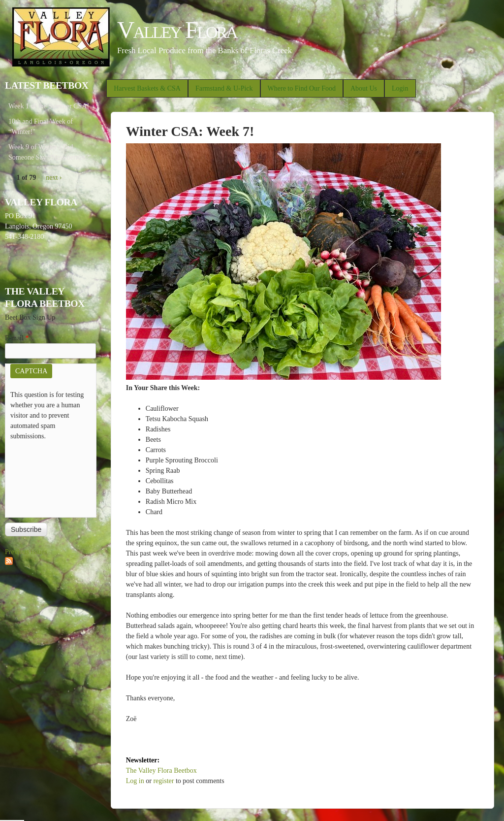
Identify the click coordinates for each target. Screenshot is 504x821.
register (163, 781)
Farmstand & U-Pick (224, 88)
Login (400, 88)
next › (54, 178)
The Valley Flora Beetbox (161, 771)
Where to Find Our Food (302, 88)
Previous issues (26, 552)
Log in (135, 781)
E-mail (17, 338)
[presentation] (51, 477)
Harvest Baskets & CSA (147, 88)
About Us (364, 88)
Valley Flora (177, 30)
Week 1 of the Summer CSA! (49, 106)
